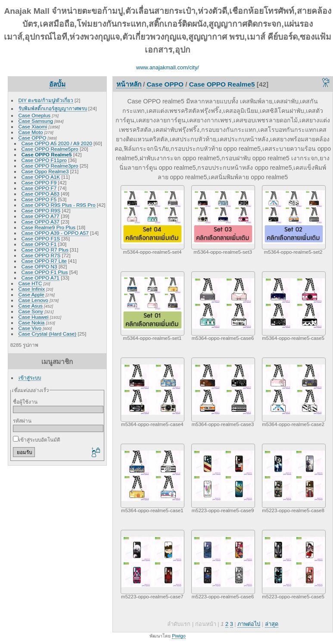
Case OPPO (33, 138)
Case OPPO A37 (40, 222)
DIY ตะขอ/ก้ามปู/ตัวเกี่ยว (46, 100)
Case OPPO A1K (41, 177)
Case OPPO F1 (39, 244)
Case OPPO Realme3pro (50, 166)
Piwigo (179, 636)
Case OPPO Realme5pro (50, 149)
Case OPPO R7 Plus (45, 250)
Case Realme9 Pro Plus (49, 227)
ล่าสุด (272, 624)
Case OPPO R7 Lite (44, 261)
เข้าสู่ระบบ (30, 378)
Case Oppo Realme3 (45, 171)
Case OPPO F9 (39, 182)
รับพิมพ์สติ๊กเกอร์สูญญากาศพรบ (53, 108)
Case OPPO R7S (41, 255)
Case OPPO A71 (40, 278)
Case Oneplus (35, 115)
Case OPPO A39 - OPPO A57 (55, 233)
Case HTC (30, 283)
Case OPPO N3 (39, 266)
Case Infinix (32, 289)
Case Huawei (34, 317)
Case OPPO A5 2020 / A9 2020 (57, 143)
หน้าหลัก (129, 84)
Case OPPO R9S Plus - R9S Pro (59, 205)
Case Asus (31, 306)
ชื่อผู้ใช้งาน (25, 402)
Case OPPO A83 (40, 194)
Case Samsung (36, 121)
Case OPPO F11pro (44, 160)
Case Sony (31, 311)
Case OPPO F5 (39, 199)
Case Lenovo (33, 300)
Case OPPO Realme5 (47, 154)
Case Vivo (30, 328)
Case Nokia (32, 322)
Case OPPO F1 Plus (45, 272)
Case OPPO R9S (41, 210)
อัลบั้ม (57, 84)
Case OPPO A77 (40, 216)
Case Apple (31, 294)
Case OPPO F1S (41, 238)
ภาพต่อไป (249, 624)
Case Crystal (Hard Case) (48, 334)
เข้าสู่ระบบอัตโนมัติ (37, 440)
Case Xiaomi (33, 126)
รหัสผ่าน (22, 421)
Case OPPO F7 (39, 188)
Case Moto (31, 132)
